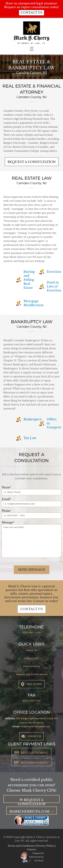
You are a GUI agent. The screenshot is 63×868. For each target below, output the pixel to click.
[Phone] (32, 516)
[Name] (32, 492)
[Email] (32, 504)
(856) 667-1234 (32, 633)
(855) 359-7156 (32, 701)
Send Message (32, 570)
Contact (32, 849)
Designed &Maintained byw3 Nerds (36, 857)
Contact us (32, 13)
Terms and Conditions (21, 846)
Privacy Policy (46, 846)
